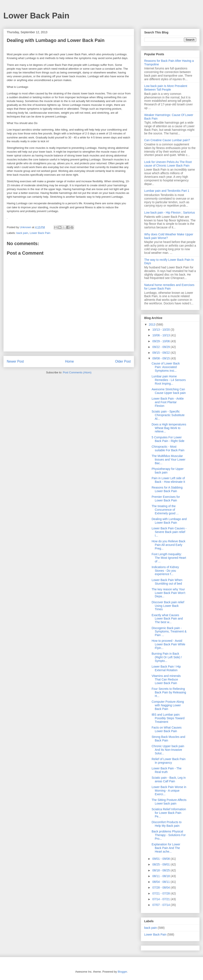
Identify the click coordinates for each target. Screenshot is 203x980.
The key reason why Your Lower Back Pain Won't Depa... (168, 593)
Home (70, 361)
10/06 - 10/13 (161, 335)
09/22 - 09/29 (161, 347)
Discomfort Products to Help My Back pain (167, 824)
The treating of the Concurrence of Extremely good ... (165, 510)
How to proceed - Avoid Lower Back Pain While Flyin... (168, 644)
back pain (22, 233)
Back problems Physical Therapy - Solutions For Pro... (169, 835)
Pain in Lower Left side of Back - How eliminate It (168, 480)
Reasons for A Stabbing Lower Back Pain (167, 489)
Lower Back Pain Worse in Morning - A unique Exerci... (169, 791)
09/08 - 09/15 (161, 358)
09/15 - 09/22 (161, 353)
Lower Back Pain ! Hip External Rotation (166, 668)
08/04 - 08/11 (161, 882)
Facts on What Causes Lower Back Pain (167, 729)
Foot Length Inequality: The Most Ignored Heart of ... (169, 558)
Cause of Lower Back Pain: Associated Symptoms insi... (166, 367)
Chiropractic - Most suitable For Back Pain (168, 448)
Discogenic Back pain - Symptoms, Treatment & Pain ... (169, 632)
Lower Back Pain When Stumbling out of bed (167, 582)
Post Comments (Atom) (77, 372)
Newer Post (15, 361)
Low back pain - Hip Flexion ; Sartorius (170, 213)
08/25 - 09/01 (161, 864)
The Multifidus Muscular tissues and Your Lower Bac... (169, 460)
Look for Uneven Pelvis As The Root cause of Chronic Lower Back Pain (168, 164)
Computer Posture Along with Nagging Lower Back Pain (168, 705)
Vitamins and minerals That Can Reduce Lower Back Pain (166, 679)
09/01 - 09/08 (161, 859)
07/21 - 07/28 (161, 893)
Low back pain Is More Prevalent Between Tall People (166, 88)
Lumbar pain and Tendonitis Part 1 (167, 191)
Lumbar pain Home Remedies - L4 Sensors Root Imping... (169, 380)
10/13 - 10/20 (161, 330)
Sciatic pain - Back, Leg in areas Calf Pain (169, 779)
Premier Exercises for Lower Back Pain (166, 499)
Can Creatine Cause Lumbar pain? (167, 140)
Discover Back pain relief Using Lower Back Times (168, 606)
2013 (153, 324)
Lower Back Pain (36, 16)
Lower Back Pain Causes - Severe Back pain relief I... (169, 532)
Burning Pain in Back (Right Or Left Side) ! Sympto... (167, 657)
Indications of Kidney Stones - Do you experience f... (165, 571)
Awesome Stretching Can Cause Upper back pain (169, 391)
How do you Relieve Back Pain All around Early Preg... (169, 545)
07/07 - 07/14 (161, 905)
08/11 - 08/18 (161, 876)
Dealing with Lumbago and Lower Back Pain (169, 521)
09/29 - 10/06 (161, 341)
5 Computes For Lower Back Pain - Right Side (168, 439)
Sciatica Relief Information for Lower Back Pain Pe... (169, 813)
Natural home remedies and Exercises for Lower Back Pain (169, 287)
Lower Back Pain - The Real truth (167, 770)
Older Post (123, 361)
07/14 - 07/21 (161, 899)
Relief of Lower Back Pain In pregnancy (169, 761)
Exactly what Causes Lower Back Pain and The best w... (167, 619)
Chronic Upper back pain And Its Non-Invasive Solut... (168, 750)
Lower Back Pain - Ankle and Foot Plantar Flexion (168, 402)
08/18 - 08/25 (161, 870)
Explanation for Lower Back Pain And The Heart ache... (166, 848)
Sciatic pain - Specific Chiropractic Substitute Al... (168, 415)
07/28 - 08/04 (161, 888)
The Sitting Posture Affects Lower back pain (169, 802)
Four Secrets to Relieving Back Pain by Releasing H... (169, 692)
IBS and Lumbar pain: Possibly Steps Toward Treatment (168, 718)
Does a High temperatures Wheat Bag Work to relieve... (169, 428)
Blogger (122, 972)
